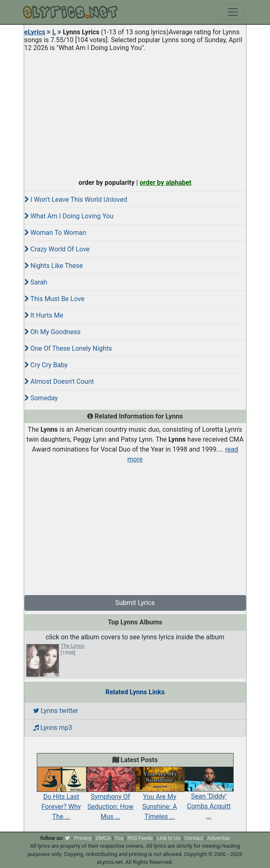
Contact (194, 838)
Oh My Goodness (53, 332)
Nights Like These (54, 266)
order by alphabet (165, 183)
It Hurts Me (44, 315)
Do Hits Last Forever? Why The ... (61, 797)
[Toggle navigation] (233, 12)
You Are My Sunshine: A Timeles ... (160, 797)
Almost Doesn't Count (59, 381)
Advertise (219, 838)
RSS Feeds (140, 838)
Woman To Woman (55, 233)
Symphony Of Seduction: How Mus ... (111, 797)
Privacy (83, 838)
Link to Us (168, 838)
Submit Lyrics (135, 603)
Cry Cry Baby (46, 365)
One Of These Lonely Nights (68, 348)
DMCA (103, 838)
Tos (119, 838)
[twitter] (67, 838)
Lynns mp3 (53, 728)
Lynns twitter (56, 711)
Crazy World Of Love (57, 249)
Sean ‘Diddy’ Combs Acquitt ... (209, 797)
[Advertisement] (135, 113)
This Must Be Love (55, 299)
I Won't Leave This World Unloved (76, 200)
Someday (41, 398)
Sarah (36, 282)
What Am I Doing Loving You (69, 216)
